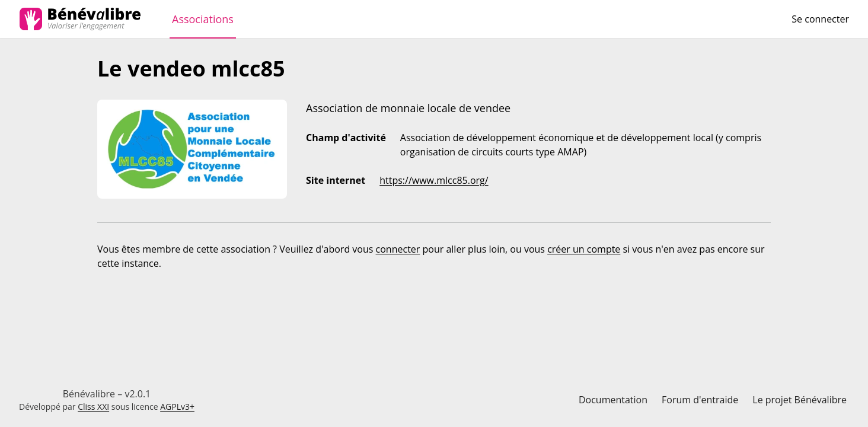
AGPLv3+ (177, 407)
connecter (398, 249)
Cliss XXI (93, 407)
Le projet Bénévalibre (800, 400)
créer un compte (584, 249)
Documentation (613, 400)
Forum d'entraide (700, 400)
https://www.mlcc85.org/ (434, 180)
